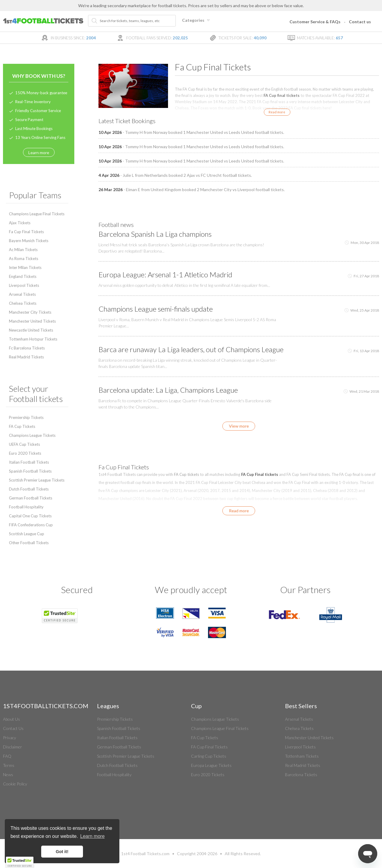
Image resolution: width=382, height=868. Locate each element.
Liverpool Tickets (24, 285)
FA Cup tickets (187, 474)
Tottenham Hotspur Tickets (33, 339)
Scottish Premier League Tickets (37, 480)
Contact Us (13, 728)
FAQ (7, 756)
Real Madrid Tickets (26, 357)
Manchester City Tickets (30, 312)
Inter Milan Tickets (25, 267)
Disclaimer (13, 747)
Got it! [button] (62, 852)
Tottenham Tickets (302, 756)
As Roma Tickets (24, 259)
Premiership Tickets (26, 417)
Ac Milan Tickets (23, 250)
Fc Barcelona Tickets (27, 348)
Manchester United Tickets (32, 321)
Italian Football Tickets (29, 462)
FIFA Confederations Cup (31, 525)
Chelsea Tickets (23, 303)
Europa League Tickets (211, 765)
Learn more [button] (93, 836)
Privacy (10, 738)
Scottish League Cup (27, 534)
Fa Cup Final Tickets (26, 232)
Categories (197, 20)
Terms (9, 765)
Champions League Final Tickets (37, 214)
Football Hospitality (26, 507)
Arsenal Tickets (22, 294)
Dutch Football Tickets (29, 489)
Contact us (360, 22)
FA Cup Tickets (22, 426)
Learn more (39, 153)
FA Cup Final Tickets (209, 747)
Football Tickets (146, 854)
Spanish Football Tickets (30, 471)
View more (239, 426)
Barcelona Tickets (301, 775)
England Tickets (23, 276)
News (8, 775)
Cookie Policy (15, 784)
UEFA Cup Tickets (24, 444)
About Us (11, 719)
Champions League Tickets (32, 435)
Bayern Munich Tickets (29, 241)
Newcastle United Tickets (31, 330)
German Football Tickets (31, 498)
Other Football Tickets (29, 543)
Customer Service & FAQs (315, 22)
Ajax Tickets (20, 223)
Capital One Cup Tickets (30, 516)
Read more (277, 112)
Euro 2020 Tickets (25, 453)
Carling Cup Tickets (209, 756)
